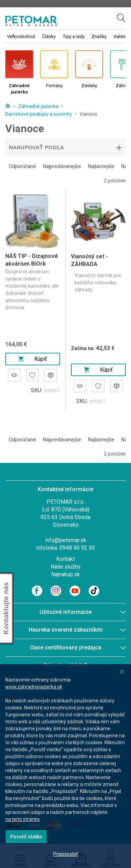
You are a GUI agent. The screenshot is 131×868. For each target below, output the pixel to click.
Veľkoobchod (21, 36)
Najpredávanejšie (62, 166)
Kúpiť (33, 359)
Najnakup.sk (65, 574)
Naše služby (66, 567)
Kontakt (65, 559)
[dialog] (65, 766)
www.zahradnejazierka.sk (34, 687)
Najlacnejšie (101, 166)
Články (49, 36)
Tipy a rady (74, 36)
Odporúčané (22, 166)
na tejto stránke (23, 819)
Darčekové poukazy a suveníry (39, 114)
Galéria (121, 36)
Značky (99, 36)
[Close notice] (122, 672)
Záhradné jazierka (39, 106)
